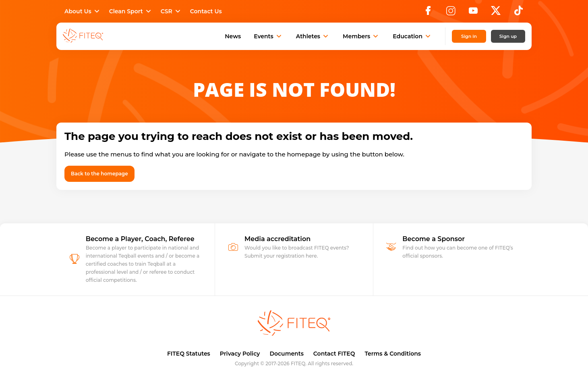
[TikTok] (519, 13)
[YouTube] (473, 13)
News (233, 36)
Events (268, 36)
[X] (496, 13)
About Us (83, 11)
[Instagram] (451, 13)
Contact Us (206, 11)
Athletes (313, 36)
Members (361, 36)
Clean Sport (131, 11)
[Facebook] (428, 13)
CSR (171, 11)
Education (412, 36)
